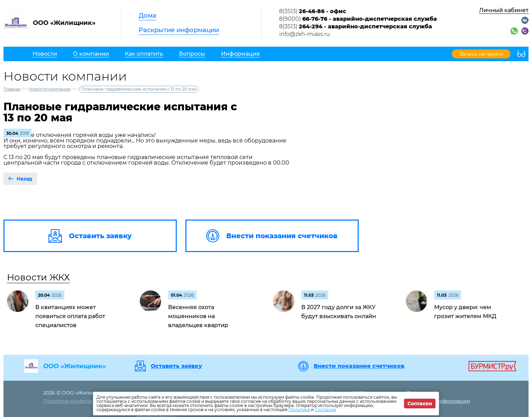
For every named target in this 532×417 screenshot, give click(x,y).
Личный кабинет (504, 10)
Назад (24, 179)
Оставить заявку (176, 366)
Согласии (325, 410)
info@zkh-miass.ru (305, 34)
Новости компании (50, 89)
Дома (148, 16)
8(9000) (358, 19)
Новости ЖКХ (38, 277)
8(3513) (313, 11)
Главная (12, 89)
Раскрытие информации (179, 30)
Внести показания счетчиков (359, 366)
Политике (299, 410)
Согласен (420, 404)
